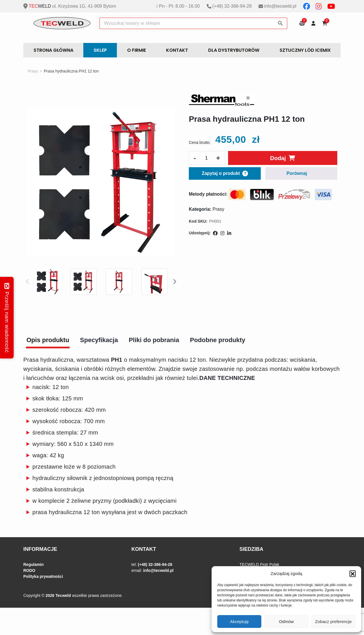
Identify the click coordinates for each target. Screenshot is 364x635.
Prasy (33, 71)
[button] (353, 574)
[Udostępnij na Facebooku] (215, 233)
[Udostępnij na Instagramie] (222, 233)
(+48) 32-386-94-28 (232, 6)
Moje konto (313, 23)
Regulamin (34, 564)
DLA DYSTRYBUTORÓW (234, 50)
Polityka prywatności (43, 576)
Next (174, 282)
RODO (29, 570)
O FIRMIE (136, 50)
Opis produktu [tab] (48, 340)
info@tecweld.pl (280, 6)
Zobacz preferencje (333, 621)
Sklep (100, 50)
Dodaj (278, 158)
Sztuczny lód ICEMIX (305, 50)
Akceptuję (239, 621)
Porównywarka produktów (302, 23)
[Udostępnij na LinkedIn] (229, 233)
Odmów (286, 621)
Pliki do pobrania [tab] (154, 340)
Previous (28, 282)
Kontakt (177, 50)
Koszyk (327, 22)
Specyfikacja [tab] (99, 340)
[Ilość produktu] (206, 158)
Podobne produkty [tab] (218, 340)
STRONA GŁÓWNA (53, 50)
